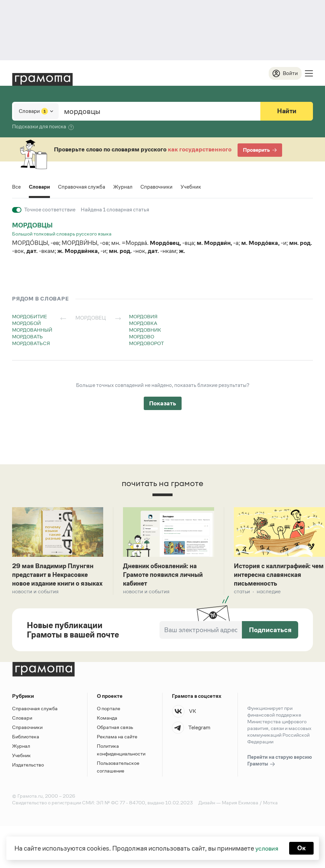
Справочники (158, 187)
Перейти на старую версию (280, 771)
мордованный (32, 330)
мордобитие (29, 317)
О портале (109, 719)
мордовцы (33, 225)
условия (267, 848)
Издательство (28, 775)
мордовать (27, 337)
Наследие (269, 593)
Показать (163, 404)
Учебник (193, 187)
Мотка (270, 813)
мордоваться (31, 344)
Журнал (124, 187)
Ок (302, 848)
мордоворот (146, 344)
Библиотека (26, 747)
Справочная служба (83, 187)
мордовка (143, 323)
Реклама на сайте (117, 747)
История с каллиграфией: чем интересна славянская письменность (277, 576)
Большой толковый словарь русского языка (62, 234)
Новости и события (35, 602)
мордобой (26, 323)
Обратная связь (115, 738)
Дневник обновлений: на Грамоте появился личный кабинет (165, 576)
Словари (40, 187)
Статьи (242, 593)
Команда (107, 728)
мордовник (145, 330)
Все (16, 187)
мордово (142, 337)
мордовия (143, 317)
